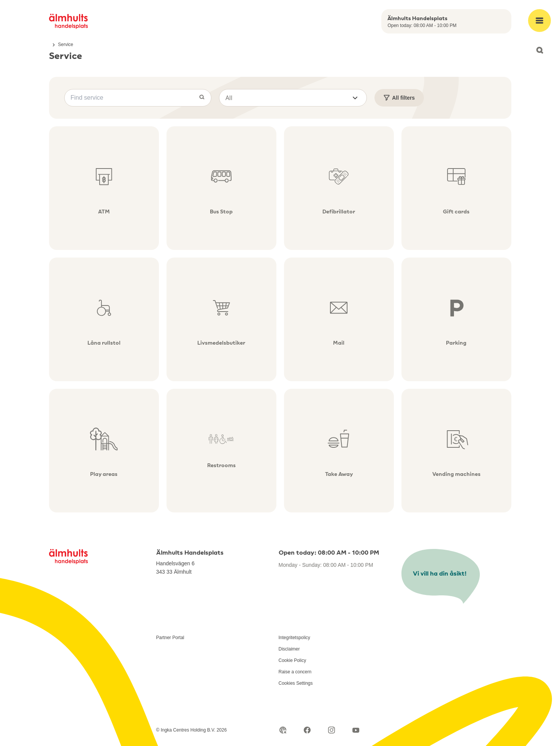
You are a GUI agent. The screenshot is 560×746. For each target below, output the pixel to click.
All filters (399, 98)
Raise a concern (295, 672)
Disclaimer (289, 649)
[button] (293, 98)
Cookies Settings (296, 683)
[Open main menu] (539, 21)
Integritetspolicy (294, 638)
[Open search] (539, 50)
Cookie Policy (293, 660)
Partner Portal (170, 638)
